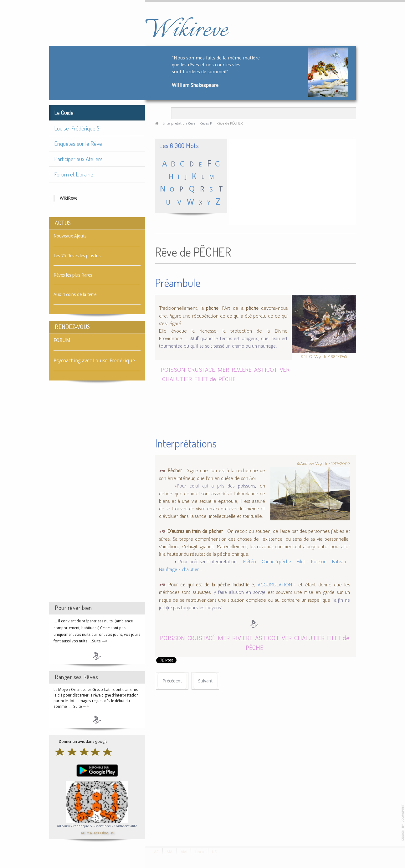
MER (223, 369)
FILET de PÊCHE (215, 379)
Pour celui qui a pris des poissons (216, 486)
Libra (104, 832)
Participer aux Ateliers (78, 159)
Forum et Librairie (74, 174)
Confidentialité (125, 826)
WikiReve (69, 198)
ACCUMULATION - (277, 585)
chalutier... (192, 569)
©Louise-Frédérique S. (75, 826)
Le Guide (64, 112)
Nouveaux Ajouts (70, 236)
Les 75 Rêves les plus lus (77, 256)
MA (89, 832)
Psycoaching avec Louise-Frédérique (94, 361)
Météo (250, 562)
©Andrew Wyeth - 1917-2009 (323, 463)
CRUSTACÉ (201, 369)
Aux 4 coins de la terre (75, 294)
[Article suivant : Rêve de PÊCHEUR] (205, 681)
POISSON (173, 369)
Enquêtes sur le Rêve (78, 143)
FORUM (62, 340)
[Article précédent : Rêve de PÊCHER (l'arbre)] (172, 681)
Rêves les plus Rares (73, 275)
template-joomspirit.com (403, 823)
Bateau (339, 562)
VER (285, 369)
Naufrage (168, 569)
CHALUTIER (177, 379)
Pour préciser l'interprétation (208, 562)
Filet (301, 562)
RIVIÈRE (242, 369)
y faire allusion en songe (239, 592)
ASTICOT (266, 369)
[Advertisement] (97, 497)
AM (96, 832)
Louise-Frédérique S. (77, 128)
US (112, 832)
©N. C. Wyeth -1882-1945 (324, 357)
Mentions (104, 826)
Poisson (319, 562)
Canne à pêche (276, 562)
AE (83, 832)
